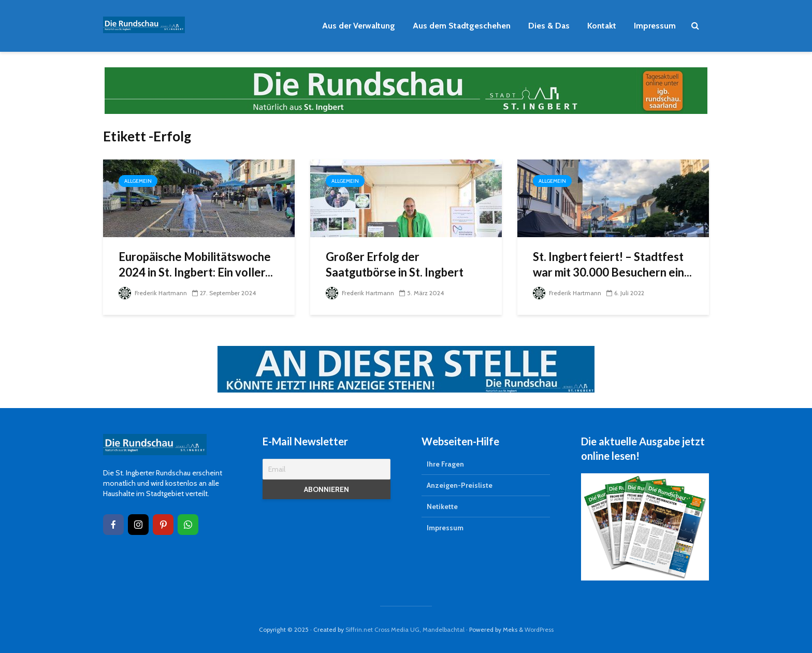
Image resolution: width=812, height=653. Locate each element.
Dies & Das (549, 26)
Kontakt (602, 26)
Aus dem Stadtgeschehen (462, 26)
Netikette (442, 506)
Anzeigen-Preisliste (460, 485)
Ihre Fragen (445, 464)
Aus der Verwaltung (359, 26)
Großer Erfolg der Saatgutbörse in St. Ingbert (395, 264)
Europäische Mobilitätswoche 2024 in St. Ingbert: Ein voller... (196, 264)
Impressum (655, 26)
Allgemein (138, 181)
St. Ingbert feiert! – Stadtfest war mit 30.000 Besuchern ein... (612, 264)
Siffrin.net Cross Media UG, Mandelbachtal (405, 629)
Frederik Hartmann (153, 293)
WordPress (539, 629)
